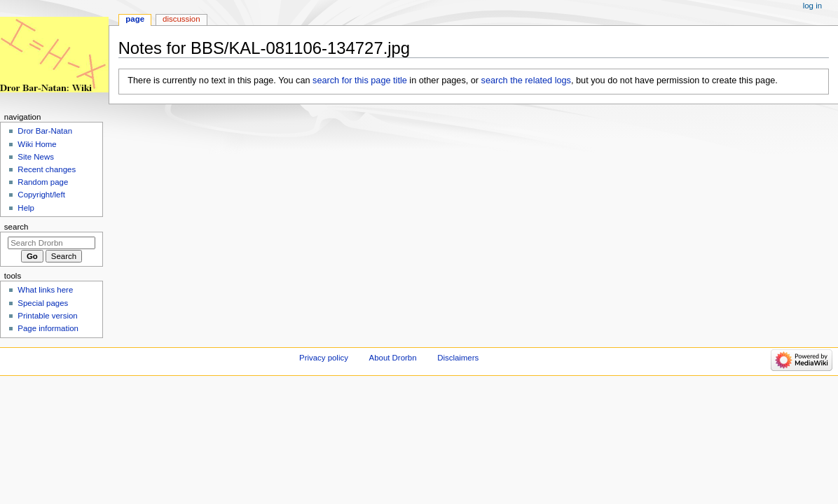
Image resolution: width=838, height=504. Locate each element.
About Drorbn (393, 358)
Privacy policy (324, 358)
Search (16, 227)
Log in (812, 6)
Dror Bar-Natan (45, 131)
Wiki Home (37, 144)
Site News (36, 157)
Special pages (43, 303)
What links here (45, 290)
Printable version (47, 316)
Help (26, 208)
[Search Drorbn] (51, 243)
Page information (48, 328)
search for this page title (360, 80)
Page (135, 19)
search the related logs (526, 80)
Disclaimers (458, 358)
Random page (43, 182)
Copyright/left (41, 195)
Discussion (181, 19)
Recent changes (47, 169)
